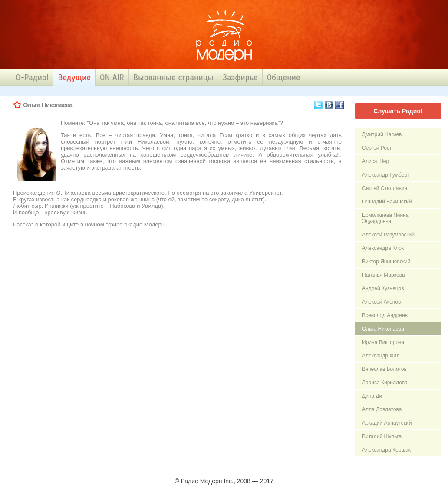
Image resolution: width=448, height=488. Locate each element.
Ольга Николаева (383, 329)
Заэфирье (240, 77)
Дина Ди (372, 396)
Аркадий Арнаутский (387, 423)
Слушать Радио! (398, 111)
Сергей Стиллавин (385, 188)
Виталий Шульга (382, 436)
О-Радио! (32, 77)
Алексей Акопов (381, 302)
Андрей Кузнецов (383, 288)
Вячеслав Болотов (384, 369)
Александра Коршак (386, 450)
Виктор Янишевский (386, 262)
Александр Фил (381, 356)
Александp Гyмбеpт (386, 175)
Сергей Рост (377, 148)
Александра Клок (383, 248)
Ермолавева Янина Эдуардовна (385, 218)
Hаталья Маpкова (384, 275)
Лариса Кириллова (385, 383)
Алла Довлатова (382, 409)
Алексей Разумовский (388, 235)
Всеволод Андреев (385, 315)
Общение (284, 77)
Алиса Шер (376, 161)
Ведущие (74, 77)
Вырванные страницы (173, 77)
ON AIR (112, 77)
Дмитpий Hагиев (382, 134)
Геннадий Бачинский (387, 202)
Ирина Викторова (383, 342)
